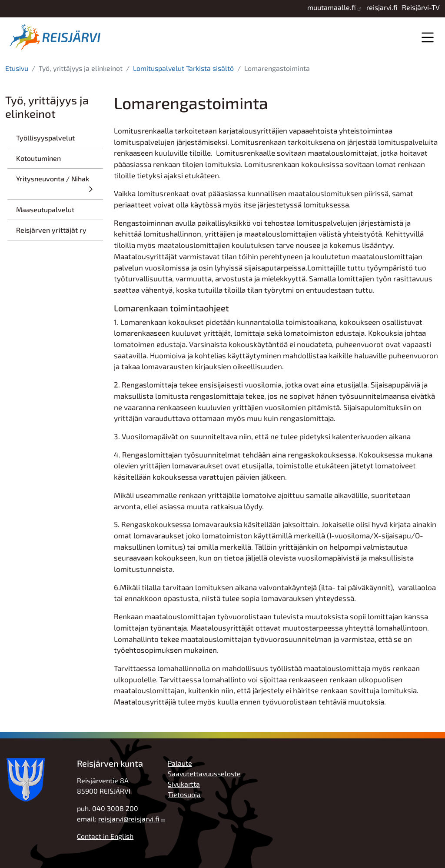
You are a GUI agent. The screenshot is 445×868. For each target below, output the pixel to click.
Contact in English (105, 836)
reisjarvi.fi (382, 7)
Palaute (180, 763)
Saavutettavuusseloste (204, 773)
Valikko (427, 37)
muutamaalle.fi (332, 7)
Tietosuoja (184, 794)
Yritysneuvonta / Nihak (53, 179)
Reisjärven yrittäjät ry (51, 230)
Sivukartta (184, 784)
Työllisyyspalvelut (45, 138)
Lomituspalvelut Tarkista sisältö (183, 68)
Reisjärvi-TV (421, 7)
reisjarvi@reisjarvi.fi (129, 819)
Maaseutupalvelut (45, 209)
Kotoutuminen (38, 158)
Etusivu (17, 68)
